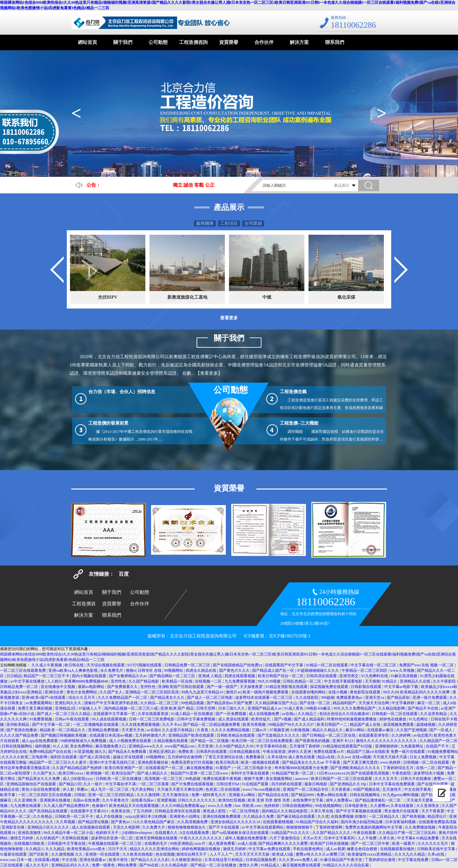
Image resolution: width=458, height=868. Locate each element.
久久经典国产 (48, 838)
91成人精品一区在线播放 (193, 714)
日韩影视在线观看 (367, 687)
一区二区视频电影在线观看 (96, 725)
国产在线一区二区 (315, 703)
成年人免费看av (339, 800)
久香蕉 (203, 730)
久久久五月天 (387, 779)
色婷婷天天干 (108, 833)
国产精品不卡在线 (423, 708)
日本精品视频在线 (245, 752)
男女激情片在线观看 (402, 811)
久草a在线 (436, 854)
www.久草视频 (402, 670)
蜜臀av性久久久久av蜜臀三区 (321, 854)
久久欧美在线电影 (138, 854)
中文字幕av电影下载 (402, 687)
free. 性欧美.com (248, 806)
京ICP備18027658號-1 (290, 636)
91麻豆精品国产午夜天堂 (342, 860)
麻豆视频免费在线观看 (302, 865)
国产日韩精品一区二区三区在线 (329, 735)
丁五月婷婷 (143, 811)
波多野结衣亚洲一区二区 (112, 838)
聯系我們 (335, 42)
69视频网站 (156, 757)
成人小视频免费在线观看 (131, 741)
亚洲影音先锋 (14, 827)
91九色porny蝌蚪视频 (401, 795)
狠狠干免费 (254, 779)
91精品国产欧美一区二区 (293, 773)
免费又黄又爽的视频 (35, 708)
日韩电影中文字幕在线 (67, 844)
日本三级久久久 (232, 708)
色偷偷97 (100, 806)
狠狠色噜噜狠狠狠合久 (187, 827)
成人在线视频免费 (264, 714)
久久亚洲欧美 (26, 800)
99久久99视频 (270, 681)
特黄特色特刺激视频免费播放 (352, 719)
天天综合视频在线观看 (106, 665)
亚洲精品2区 (66, 708)
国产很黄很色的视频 (313, 741)
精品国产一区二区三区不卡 (47, 676)
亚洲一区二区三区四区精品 (111, 795)
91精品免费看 (428, 838)
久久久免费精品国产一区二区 (123, 698)
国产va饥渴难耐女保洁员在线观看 (241, 833)
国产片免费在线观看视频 (193, 784)
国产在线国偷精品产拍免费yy (238, 665)
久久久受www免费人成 (298, 860)
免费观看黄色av (350, 698)
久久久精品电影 (175, 865)
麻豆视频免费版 (200, 768)
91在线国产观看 (256, 784)
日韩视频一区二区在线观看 (427, 762)
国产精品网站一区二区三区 (173, 676)
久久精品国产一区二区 (439, 741)
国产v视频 (283, 719)
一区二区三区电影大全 (253, 768)
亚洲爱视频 (166, 800)
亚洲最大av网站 (242, 795)
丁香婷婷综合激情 (381, 860)
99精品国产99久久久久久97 (292, 725)
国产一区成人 (441, 730)
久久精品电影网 (392, 708)
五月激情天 (392, 789)
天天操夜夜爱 (252, 687)
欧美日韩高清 (228, 762)
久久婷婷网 (402, 735)
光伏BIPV (108, 297)
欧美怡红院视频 (232, 800)
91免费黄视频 (41, 719)
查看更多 (229, 318)
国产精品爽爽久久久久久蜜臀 (284, 844)
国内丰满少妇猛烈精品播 (362, 822)
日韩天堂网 (206, 708)
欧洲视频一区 (98, 773)
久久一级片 (93, 784)
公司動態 (158, 42)
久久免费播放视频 (421, 827)
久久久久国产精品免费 (20, 735)
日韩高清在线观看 (322, 676)
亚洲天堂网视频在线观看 (157, 838)
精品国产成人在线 (366, 725)
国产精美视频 (414, 816)
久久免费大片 (154, 827)
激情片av (233, 692)
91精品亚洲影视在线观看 (287, 687)
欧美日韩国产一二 (333, 725)
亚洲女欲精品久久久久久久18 (236, 822)
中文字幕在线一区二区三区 (374, 665)
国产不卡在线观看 (224, 827)
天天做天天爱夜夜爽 (424, 800)
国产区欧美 (39, 854)
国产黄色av (121, 822)
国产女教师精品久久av (128, 676)
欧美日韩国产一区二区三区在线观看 (342, 779)
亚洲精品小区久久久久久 (49, 827)
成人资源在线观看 (234, 719)
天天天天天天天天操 (253, 854)
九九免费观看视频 (240, 681)
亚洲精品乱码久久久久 (71, 865)
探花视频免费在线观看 (330, 687)
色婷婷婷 (272, 806)
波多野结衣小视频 (429, 773)
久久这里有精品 (434, 714)
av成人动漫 (247, 844)
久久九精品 (56, 849)
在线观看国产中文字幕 (285, 665)
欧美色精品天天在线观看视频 (134, 806)
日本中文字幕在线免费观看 (392, 784)
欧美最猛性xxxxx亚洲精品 (370, 854)
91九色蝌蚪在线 (375, 676)
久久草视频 (66, 822)
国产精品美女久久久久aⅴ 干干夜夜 (312, 762)
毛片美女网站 (143, 789)
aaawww (302, 779)
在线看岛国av (143, 800)
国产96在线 (149, 865)
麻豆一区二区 (429, 703)
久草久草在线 (322, 811)
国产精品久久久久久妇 (150, 860)
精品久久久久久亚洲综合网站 (155, 849)
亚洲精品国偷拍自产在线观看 (32, 784)
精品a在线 (326, 757)
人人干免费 (368, 838)
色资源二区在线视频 (223, 789)
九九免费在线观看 (26, 806)
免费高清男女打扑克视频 (193, 762)
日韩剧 (80, 795)
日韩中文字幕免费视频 (197, 719)
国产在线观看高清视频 (370, 773)
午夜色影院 (402, 773)
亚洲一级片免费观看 (430, 698)
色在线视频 (165, 854)
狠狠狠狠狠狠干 (300, 827)
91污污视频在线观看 (145, 665)
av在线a (289, 714)
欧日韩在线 (75, 665)
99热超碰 (193, 779)
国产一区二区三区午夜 (371, 844)
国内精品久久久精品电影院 (285, 811)
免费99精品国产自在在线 (51, 752)
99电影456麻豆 (319, 708)
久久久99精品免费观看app (184, 806)
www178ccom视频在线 (262, 789)
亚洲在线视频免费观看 (222, 816)
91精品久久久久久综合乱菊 (347, 865)
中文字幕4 (406, 838)
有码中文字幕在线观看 (250, 773)
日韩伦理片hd (228, 784)
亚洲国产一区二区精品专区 (306, 789)
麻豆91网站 (355, 730)
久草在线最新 (402, 806)
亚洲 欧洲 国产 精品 (177, 708)
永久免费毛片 (112, 670)
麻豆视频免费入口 (111, 746)
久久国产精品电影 (144, 681)
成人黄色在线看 (302, 757)
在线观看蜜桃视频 (278, 822)
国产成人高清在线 (95, 757)
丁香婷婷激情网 (329, 827)
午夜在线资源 (275, 752)
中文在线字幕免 (418, 789)
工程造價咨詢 (193, 42)
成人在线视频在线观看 (91, 827)
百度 (124, 574)
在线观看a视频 (47, 860)
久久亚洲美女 (428, 806)
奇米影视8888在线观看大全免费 (302, 768)
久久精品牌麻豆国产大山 (277, 703)
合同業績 (253, 223)
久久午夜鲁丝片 (116, 800)
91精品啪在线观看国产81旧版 (348, 746)
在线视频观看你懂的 (398, 849)
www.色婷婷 (391, 762)
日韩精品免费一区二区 (20, 687)
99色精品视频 (193, 703)
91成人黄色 (294, 708)
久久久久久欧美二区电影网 (25, 757)
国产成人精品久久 (153, 773)
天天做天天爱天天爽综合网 (180, 789)
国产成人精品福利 (310, 719)
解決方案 (299, 42)
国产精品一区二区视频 (210, 741)
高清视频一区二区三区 (164, 779)
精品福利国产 (345, 703)
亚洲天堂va (375, 698)
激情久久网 (249, 865)
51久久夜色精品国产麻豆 (154, 822)
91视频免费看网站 (443, 752)
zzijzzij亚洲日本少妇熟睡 (147, 816)
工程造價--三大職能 (299, 423)
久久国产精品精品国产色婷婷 (77, 768)
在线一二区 (426, 768)
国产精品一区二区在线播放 (214, 865)
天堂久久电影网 (127, 827)
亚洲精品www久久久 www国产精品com (162, 746)
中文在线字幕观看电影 (344, 681)
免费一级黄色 (104, 865)
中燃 (267, 297)
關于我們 (123, 42)
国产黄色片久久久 (235, 670)
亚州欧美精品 (18, 725)
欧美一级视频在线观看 (261, 762)
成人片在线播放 (110, 816)
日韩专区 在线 (150, 670)
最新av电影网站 (92, 687)
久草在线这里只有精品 (224, 860)
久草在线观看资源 (153, 714)
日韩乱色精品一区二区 (303, 681)
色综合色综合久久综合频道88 (345, 714)
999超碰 (328, 698)
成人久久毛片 (37, 865)
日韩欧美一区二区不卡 (75, 816)
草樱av (83, 789)
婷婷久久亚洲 (300, 752)
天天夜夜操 (341, 789)
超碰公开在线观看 (129, 757)
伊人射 (69, 789)
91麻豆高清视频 (404, 676)
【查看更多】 (209, 373)
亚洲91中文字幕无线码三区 (113, 762)
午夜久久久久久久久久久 (201, 838)
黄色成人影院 (215, 811)
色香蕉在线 (121, 811)
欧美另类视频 (255, 725)
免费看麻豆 (256, 757)
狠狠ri (131, 670)
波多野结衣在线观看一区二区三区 (264, 698)
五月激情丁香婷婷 (305, 746)
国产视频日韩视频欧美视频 (64, 735)
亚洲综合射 (55, 692)
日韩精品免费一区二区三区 (188, 665)
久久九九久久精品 (410, 854)
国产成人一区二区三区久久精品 (64, 714)
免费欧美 (186, 752)
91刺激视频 (300, 730)
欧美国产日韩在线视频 (330, 844)
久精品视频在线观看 (171, 741)
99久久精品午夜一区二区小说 (69, 833)
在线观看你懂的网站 (309, 692)
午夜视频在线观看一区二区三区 (115, 844)
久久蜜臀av (380, 806)
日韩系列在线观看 (212, 752)
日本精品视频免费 (261, 860)
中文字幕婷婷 (403, 703)
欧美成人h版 (283, 854)
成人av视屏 (335, 849)
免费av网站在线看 (332, 795)
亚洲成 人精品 (211, 676)
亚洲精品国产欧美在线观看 (192, 735)
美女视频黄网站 (279, 779)
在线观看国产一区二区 (165, 768)
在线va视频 (361, 757)
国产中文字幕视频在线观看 (359, 811)
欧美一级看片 (404, 844)
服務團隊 (205, 223)
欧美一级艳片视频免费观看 (266, 692)
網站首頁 (87, 42)
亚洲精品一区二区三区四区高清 (153, 692)
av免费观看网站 (39, 703)
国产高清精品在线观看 (49, 811)
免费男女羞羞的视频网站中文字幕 (374, 827)
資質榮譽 (229, 42)
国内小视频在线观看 (90, 676)
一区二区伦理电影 (244, 811)
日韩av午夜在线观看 (73, 719)
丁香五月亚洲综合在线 (224, 757)
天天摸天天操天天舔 (390, 757)
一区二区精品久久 (384, 816)
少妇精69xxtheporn (137, 833)
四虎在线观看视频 (240, 676)
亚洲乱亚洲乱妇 (163, 752)
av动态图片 (423, 735)
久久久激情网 (149, 795)
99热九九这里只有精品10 (203, 692)
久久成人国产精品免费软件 (67, 806)
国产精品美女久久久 (168, 698)
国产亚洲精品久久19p (348, 784)
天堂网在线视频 (75, 838)
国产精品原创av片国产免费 (230, 703)
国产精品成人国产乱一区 (274, 670)
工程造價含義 (293, 392)
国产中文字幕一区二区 (52, 725)
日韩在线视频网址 (365, 795)
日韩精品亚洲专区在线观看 (178, 811)
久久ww (344, 757)
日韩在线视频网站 (17, 746)
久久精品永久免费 (259, 816)
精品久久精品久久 (328, 730)
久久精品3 (35, 849)
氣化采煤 (346, 297)
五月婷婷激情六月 (151, 735)
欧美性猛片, (262, 719)
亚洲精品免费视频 (104, 730)
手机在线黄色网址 (309, 849)
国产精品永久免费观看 (128, 752)
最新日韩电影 (316, 784)
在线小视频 (338, 692)
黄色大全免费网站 (82, 692)
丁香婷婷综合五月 (399, 768)
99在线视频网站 (329, 806)
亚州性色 (119, 681)
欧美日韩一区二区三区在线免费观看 (263, 741)
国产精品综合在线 (274, 795)
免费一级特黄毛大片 (209, 795)
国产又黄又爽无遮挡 (361, 762)
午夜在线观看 (365, 833)
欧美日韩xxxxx (71, 773)
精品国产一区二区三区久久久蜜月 (58, 762)
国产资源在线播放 (22, 730)
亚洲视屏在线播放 (56, 800)
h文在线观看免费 (195, 833)
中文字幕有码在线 (272, 746)
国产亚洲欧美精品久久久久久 (356, 768)
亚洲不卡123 (343, 741)
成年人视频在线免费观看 (246, 838)
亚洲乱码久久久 (69, 703)
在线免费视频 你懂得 (349, 816)
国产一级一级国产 (222, 687)
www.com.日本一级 (16, 860)
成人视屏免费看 (222, 844)
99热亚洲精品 (181, 844)
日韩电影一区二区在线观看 (395, 714)
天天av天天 (313, 838)
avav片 (200, 844)
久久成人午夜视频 (47, 665)
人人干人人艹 (222, 854)
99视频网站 (174, 670)
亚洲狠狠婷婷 (387, 746)
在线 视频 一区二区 (438, 665)
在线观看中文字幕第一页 (115, 714)
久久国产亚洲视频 (412, 730)
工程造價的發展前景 (108, 423)
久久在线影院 (307, 698)
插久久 (101, 752)
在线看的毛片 (156, 844)
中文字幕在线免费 (414, 860)
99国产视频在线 (367, 789)
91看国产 (224, 768)
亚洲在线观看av (93, 860)
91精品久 (390, 681)
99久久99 (391, 692)
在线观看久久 (167, 833)
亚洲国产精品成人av (265, 708)
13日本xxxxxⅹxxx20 (333, 773)
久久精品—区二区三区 (160, 703)
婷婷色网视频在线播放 (201, 849)
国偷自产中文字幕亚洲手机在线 (111, 703)
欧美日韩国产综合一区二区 (281, 676)
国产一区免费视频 (231, 714)
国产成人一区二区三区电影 (210, 698)
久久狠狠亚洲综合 (187, 860)
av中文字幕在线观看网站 (263, 827)
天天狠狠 (372, 681)
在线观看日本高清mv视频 (111, 735)
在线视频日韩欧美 (30, 844)
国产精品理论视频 (94, 822)
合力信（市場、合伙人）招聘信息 (122, 392)
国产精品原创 (399, 698)
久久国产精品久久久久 (332, 833)
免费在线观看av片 (329, 752)
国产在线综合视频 (433, 784)
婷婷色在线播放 (393, 719)
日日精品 (14, 676)
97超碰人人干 (90, 708)
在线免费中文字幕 (308, 800)
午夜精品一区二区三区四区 (365, 670)
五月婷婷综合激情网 (185, 757)
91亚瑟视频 (84, 752)
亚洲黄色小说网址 (185, 816)
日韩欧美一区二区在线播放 (119, 779)
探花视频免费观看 (399, 725)
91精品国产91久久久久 (291, 833)
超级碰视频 (426, 725)
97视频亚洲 (279, 730)
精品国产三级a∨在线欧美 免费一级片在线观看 (386, 752)
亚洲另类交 (349, 676)
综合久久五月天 (82, 698)
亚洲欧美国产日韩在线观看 (181, 687)
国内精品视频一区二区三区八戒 (132, 708)
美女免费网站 (82, 746)
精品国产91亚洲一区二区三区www (200, 773)
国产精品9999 (303, 795)
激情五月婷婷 (22, 838)
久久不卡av (172, 725)
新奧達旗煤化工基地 (187, 297)
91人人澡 (60, 746)
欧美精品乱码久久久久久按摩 (425, 692)
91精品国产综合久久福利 (318, 822)
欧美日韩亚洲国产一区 (124, 768)
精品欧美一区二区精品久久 (63, 730)
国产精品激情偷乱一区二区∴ (380, 800)
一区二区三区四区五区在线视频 (45, 795)
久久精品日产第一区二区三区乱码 (408, 833)
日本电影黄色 (356, 806)
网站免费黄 (128, 865)
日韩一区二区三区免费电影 (152, 719)
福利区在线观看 (64, 757)
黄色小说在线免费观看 (41, 789)
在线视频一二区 (209, 681)
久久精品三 (308, 714)
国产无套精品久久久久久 (279, 735)
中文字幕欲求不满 (121, 784)
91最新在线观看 (14, 854)
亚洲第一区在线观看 (103, 854)
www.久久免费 (220, 806)
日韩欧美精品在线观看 (236, 735)
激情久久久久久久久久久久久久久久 (387, 741)
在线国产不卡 (438, 746)
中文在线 (70, 860)
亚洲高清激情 (30, 833)
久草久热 (387, 838)
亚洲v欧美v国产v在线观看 (44, 698)
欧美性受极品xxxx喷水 (87, 849)
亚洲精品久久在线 (416, 681)
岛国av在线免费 (87, 800)
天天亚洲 (206, 746)
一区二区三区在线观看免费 (23, 670)
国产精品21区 (70, 784)
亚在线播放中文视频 (58, 687)
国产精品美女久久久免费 (39, 779)
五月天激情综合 (176, 795)
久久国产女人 (111, 692)
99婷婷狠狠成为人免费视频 (84, 741)
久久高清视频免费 (193, 822)
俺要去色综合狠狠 (362, 849)
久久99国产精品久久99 (235, 746)
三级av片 (260, 730)
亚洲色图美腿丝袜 (153, 762)
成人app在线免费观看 (40, 741)
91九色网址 (419, 719)
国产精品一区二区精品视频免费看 (212, 725)
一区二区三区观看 (154, 784)
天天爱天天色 (133, 730)
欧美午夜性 (119, 860)
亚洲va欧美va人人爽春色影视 (73, 670)
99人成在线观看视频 (110, 719)
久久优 (323, 816)
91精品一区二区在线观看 (327, 665)
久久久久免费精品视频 (231, 730)
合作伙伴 (264, 42)
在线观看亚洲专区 (374, 735)
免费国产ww (409, 665)
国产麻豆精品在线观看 (296, 816)
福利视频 (43, 746)
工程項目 (229, 223)
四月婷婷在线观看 (287, 784)
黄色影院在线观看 (366, 692)
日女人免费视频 (423, 757)
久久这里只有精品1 (179, 730)
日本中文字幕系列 (340, 838)
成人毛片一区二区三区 (110, 789)
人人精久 (55, 681)
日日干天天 (118, 849)
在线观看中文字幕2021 (90, 811)
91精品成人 (271, 865)
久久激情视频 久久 (67, 854)
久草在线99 (277, 757)
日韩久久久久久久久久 (197, 800)
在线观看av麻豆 (381, 730)
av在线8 (153, 730)
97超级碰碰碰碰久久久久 (319, 670)
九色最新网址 (412, 746)
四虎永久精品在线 (201, 670)
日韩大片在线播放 (416, 779)
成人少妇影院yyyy (78, 779)
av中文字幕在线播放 (28, 681)
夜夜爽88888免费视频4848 (87, 681)
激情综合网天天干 (192, 854)
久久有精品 (43, 816)
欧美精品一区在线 (178, 681)
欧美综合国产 (124, 773)
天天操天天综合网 (374, 703)
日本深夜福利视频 (401, 822)
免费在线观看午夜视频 (222, 779)
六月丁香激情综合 (285, 838)
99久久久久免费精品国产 (355, 708)
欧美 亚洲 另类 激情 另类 (269, 800)
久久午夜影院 (445, 681)
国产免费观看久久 (123, 687)
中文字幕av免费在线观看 (270, 849)
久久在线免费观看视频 (141, 725)
